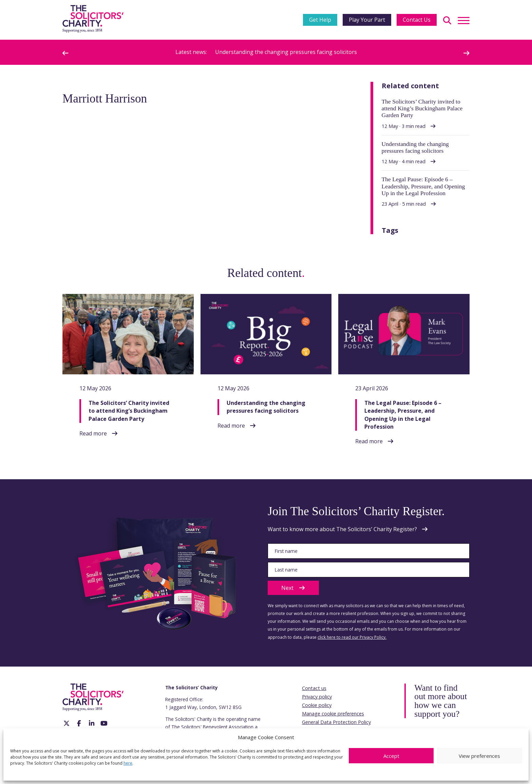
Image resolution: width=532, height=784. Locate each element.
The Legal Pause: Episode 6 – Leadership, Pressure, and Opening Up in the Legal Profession (403, 415)
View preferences (479, 756)
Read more (93, 433)
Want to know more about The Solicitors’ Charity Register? (342, 529)
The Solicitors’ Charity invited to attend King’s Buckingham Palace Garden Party (129, 411)
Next (293, 588)
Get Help (320, 20)
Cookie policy (317, 705)
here (128, 763)
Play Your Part (367, 20)
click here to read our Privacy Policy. (352, 637)
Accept (391, 756)
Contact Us (417, 20)
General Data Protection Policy (336, 722)
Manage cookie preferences (333, 714)
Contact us (314, 688)
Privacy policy (317, 697)
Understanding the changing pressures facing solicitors (286, 52)
